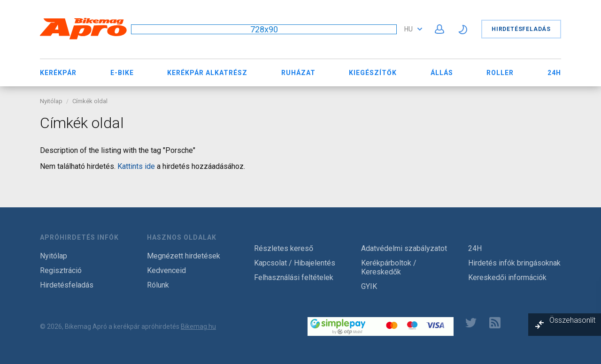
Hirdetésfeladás (521, 29)
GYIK (369, 286)
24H (554, 73)
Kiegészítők (373, 73)
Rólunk (158, 285)
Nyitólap (51, 101)
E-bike (122, 73)
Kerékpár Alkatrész (207, 73)
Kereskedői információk (507, 277)
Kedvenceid (166, 270)
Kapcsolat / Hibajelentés (295, 263)
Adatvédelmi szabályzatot (404, 248)
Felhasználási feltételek (294, 277)
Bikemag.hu (198, 326)
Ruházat (298, 73)
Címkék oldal (90, 101)
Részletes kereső (284, 248)
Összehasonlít (572, 320)
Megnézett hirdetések (184, 256)
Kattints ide (136, 166)
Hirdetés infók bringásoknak (514, 263)
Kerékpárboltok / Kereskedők (389, 267)
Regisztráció (61, 270)
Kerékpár (58, 73)
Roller (500, 73)
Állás (442, 73)
